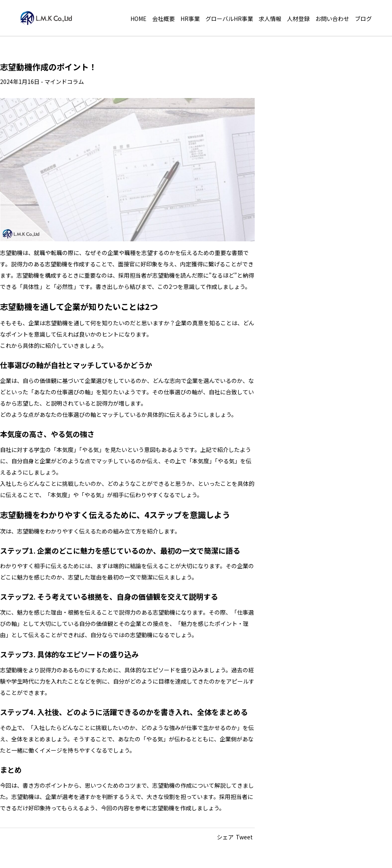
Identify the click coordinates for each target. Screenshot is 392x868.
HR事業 (190, 19)
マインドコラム (64, 82)
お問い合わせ (332, 19)
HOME (138, 19)
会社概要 (164, 19)
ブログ (363, 19)
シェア (225, 837)
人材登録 (298, 19)
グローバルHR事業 (229, 19)
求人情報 (270, 19)
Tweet (244, 837)
